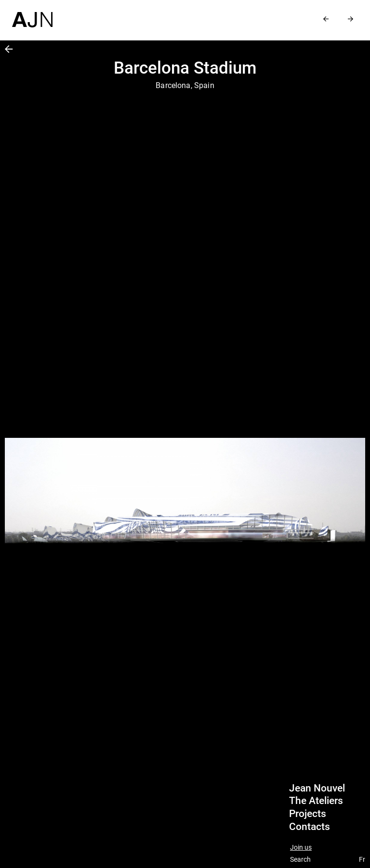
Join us (301, 848)
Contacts (310, 827)
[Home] (32, 14)
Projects (308, 814)
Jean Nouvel (317, 788)
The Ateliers (316, 801)
